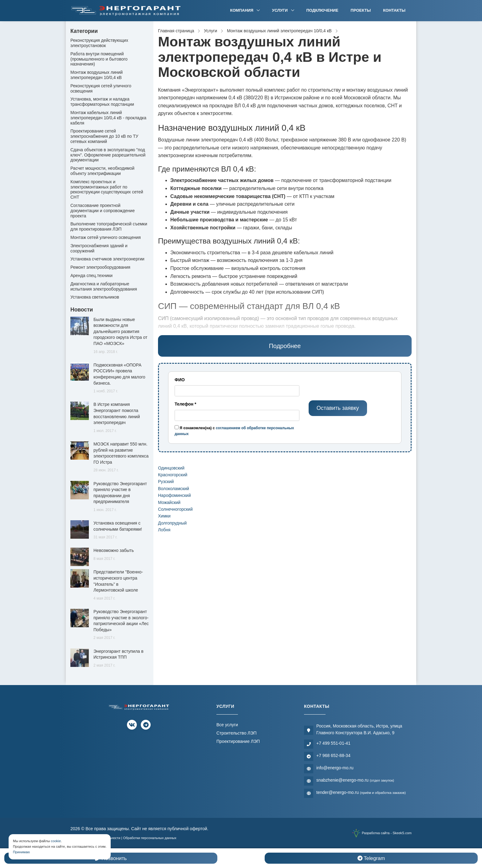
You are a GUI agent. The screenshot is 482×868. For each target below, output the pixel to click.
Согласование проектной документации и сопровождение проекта (103, 211)
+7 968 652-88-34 (333, 755)
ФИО (180, 380)
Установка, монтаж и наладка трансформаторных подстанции (102, 102)
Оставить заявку (338, 408)
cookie (56, 841)
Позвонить (111, 858)
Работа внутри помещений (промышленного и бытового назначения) (99, 59)
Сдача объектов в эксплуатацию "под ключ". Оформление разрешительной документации (108, 155)
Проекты (361, 10)
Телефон (186, 404)
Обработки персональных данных (150, 838)
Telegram (371, 858)
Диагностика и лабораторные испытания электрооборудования (104, 286)
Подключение (322, 10)
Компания (242, 10)
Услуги (281, 10)
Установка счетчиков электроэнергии (107, 259)
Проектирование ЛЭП (238, 741)
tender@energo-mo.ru (361, 792)
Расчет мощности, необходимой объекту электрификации (102, 171)
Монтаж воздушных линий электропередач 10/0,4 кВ (97, 75)
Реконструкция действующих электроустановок (99, 43)
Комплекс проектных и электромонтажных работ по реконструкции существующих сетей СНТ (107, 189)
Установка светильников (95, 297)
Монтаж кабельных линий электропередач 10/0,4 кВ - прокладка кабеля (108, 118)
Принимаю (21, 852)
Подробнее (285, 346)
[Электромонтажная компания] (126, 11)
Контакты (394, 10)
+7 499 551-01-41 (333, 743)
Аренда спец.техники (91, 275)
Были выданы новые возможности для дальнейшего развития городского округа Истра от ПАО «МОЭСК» (120, 331)
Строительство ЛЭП (237, 733)
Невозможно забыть (114, 550)
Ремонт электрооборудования (100, 267)
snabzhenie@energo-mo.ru (355, 780)
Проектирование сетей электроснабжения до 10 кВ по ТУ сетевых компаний (104, 136)
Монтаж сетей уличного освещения (106, 237)
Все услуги (227, 725)
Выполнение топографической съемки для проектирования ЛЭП (109, 226)
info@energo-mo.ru (335, 768)
